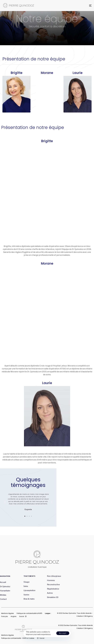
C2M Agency (88, 616)
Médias (3, 595)
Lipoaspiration (29, 590)
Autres (50, 593)
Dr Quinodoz (5, 587)
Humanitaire (5, 591)
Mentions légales (8, 613)
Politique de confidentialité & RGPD (29, 613)
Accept (63, 633)
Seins (26, 586)
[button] (25, 516)
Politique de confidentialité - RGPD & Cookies (18, 638)
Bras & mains (29, 599)
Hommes (51, 580)
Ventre (26, 595)
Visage (26, 582)
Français (5, 616)
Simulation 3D (53, 597)
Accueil (3, 582)
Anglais (14, 616)
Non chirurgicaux (54, 576)
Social (23, 616)
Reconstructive (53, 585)
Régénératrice (53, 589)
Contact (3, 599)
